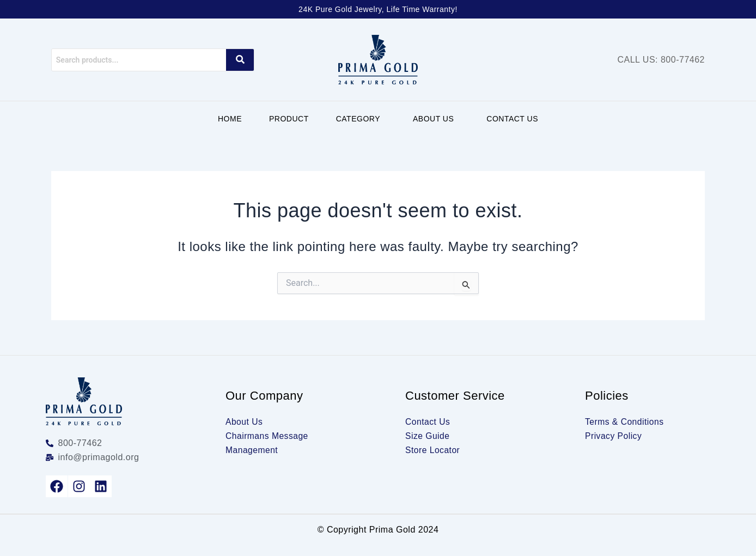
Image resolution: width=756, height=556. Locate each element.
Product (289, 119)
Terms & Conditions (625, 422)
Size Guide (428, 436)
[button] (361, 119)
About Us (433, 119)
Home (230, 119)
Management (252, 450)
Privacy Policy (614, 436)
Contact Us (512, 119)
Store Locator (433, 450)
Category (358, 119)
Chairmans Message (268, 436)
